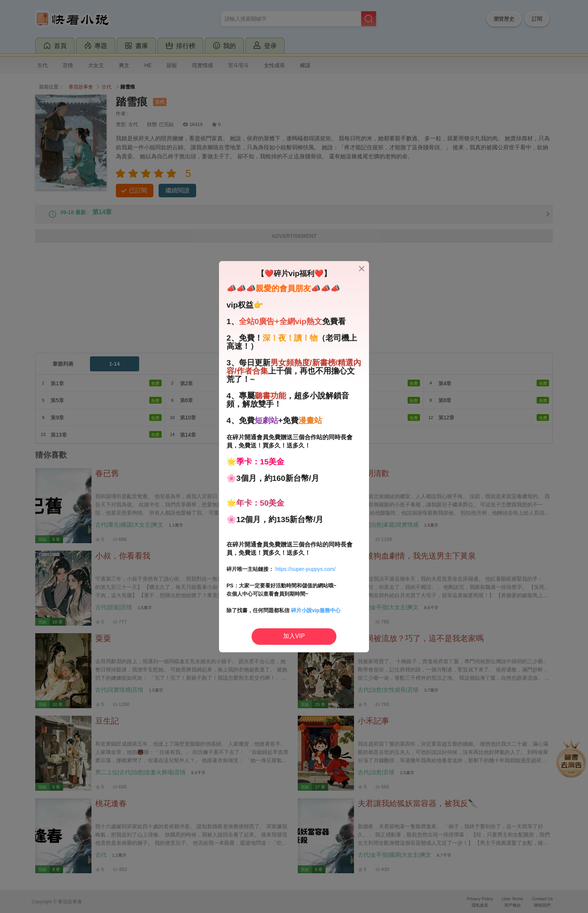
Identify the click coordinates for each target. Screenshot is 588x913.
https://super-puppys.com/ (305, 569)
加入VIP (294, 636)
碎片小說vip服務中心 (316, 610)
